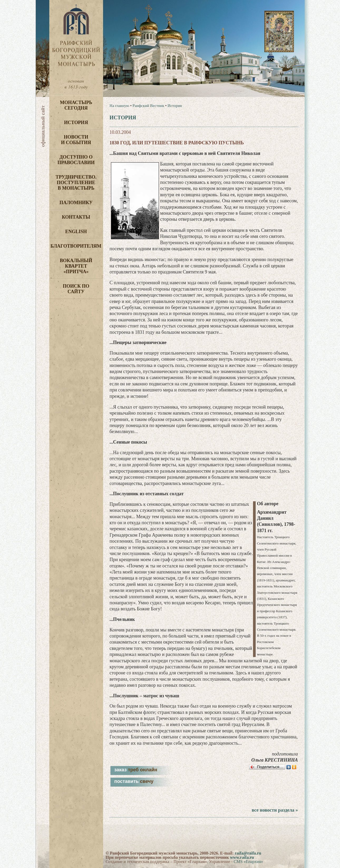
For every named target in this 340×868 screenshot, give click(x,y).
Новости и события (76, 140)
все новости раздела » (275, 810)
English (76, 232)
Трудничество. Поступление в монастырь (76, 183)
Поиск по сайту (76, 289)
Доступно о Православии (76, 160)
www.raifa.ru (242, 857)
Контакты (76, 217)
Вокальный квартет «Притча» (76, 266)
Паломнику (76, 203)
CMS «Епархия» (248, 862)
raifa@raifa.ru (248, 853)
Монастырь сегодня (76, 105)
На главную (120, 106)
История (76, 122)
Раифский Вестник (148, 106)
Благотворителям (76, 246)
